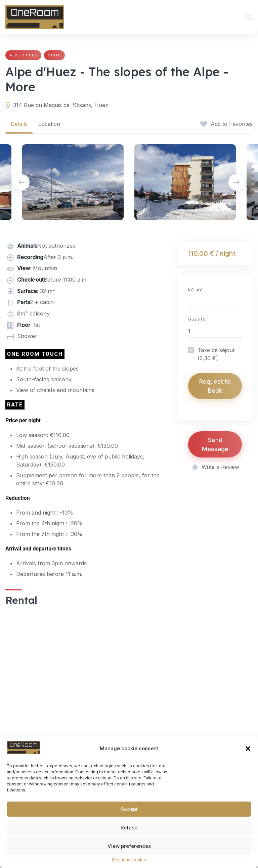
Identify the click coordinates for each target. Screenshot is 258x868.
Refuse (129, 828)
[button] (248, 749)
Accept (129, 809)
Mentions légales (129, 860)
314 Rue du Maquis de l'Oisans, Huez (61, 105)
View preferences (129, 846)
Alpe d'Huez (23, 55)
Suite (54, 55)
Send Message (215, 444)
